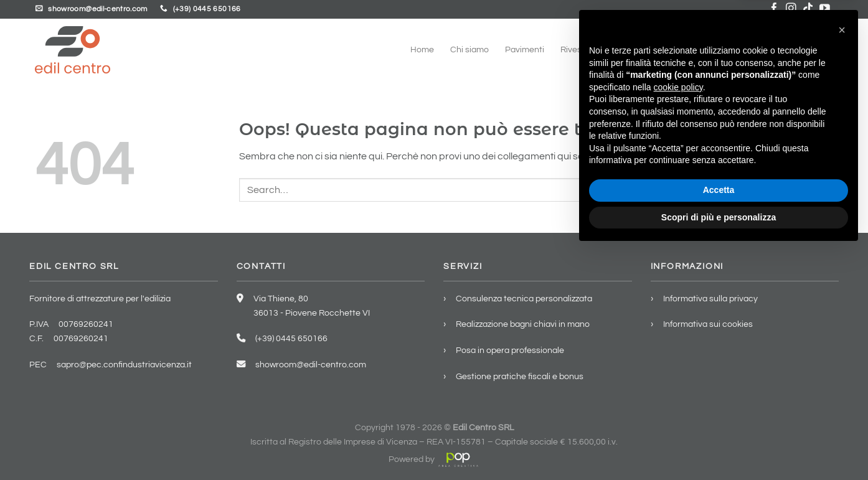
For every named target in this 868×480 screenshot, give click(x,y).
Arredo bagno (652, 49)
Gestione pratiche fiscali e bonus (520, 376)
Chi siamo (469, 49)
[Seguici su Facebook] (774, 9)
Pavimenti (525, 49)
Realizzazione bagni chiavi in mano (523, 324)
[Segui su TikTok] (808, 9)
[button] (842, 259)
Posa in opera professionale (510, 350)
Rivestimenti (585, 49)
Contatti (817, 49)
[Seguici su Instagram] (791, 9)
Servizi (710, 49)
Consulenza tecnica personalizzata (524, 299)
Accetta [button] (719, 419)
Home (422, 49)
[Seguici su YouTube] (825, 9)
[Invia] (821, 190)
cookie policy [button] (678, 316)
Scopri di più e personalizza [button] (719, 446)
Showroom (763, 49)
